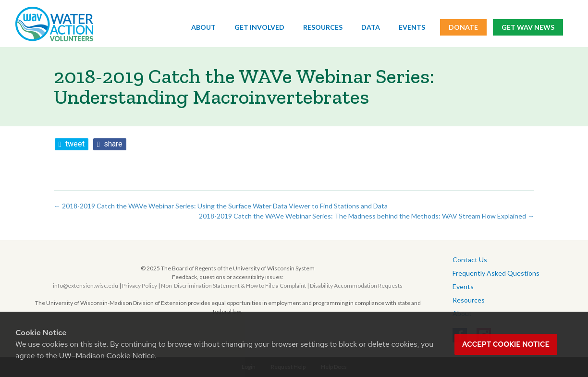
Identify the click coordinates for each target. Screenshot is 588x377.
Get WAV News (528, 28)
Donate (463, 28)
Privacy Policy (140, 286)
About (203, 28)
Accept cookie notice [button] (506, 344)
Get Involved (259, 28)
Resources (323, 28)
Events (412, 28)
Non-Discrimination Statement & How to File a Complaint (233, 286)
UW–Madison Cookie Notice (107, 356)
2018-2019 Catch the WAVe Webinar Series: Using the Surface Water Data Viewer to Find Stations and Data (221, 206)
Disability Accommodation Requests (356, 286)
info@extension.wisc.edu (86, 286)
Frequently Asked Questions (496, 273)
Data (371, 28)
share (113, 144)
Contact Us (470, 260)
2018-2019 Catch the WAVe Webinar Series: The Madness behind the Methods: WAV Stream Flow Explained (367, 216)
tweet (75, 144)
